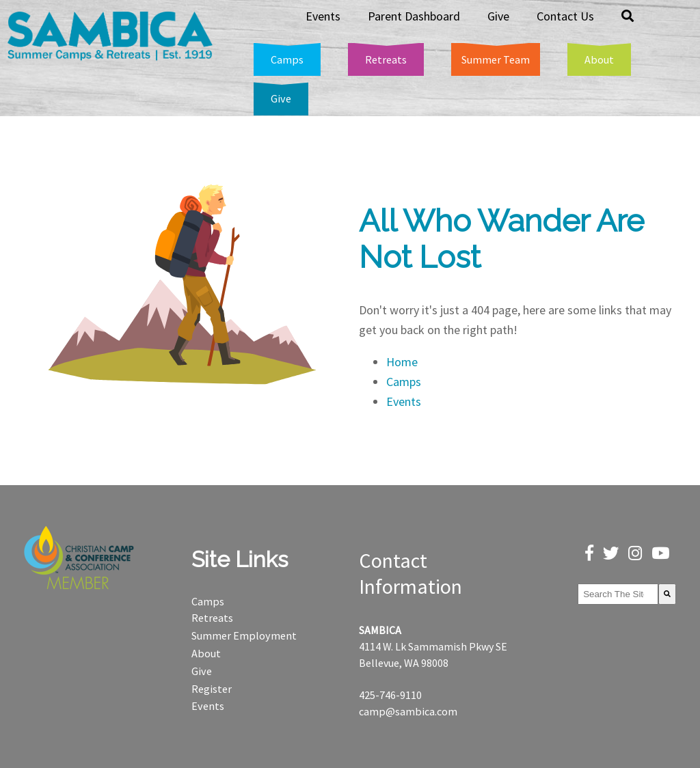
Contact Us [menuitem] (565, 16)
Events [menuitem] (323, 16)
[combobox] (618, 594)
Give (202, 671)
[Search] (667, 594)
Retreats (212, 618)
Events (404, 401)
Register (212, 689)
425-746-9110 (390, 695)
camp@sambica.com (408, 711)
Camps (404, 382)
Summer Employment (244, 635)
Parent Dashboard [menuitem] (414, 16)
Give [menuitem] (498, 16)
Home (402, 362)
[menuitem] (628, 17)
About (206, 653)
